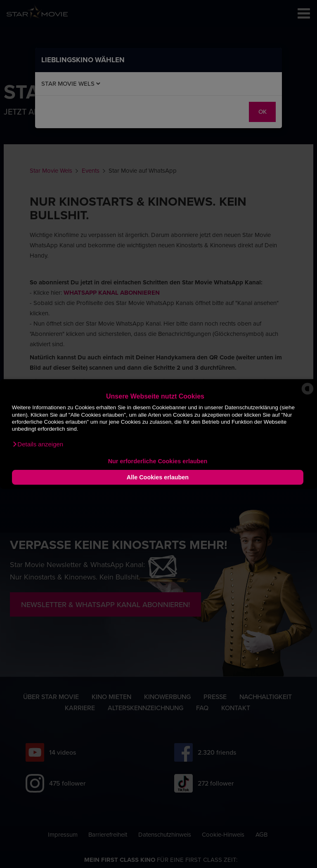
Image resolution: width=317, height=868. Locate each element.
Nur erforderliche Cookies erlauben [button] (158, 461)
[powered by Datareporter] (308, 394)
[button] (38, 444)
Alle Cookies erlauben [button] (158, 477)
